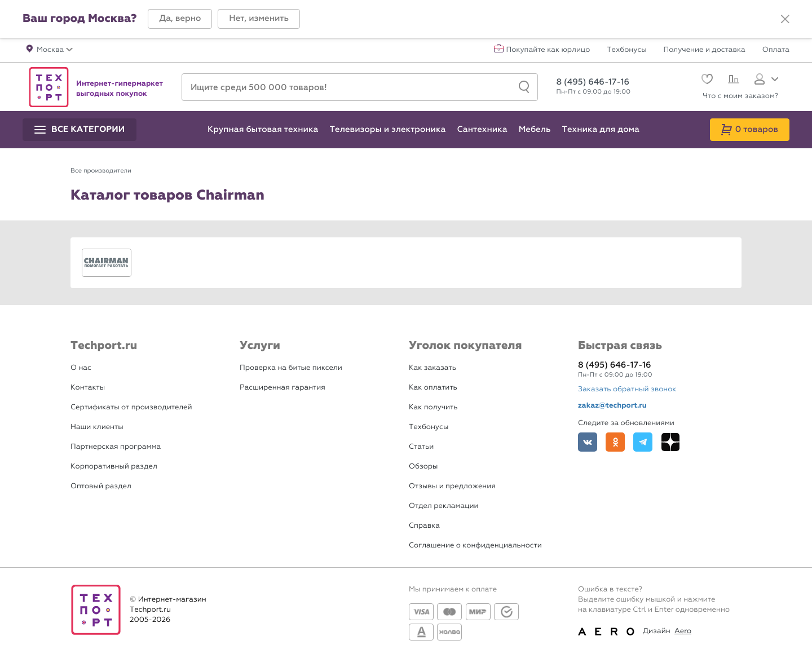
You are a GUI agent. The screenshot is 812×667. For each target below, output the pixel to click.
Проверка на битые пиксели (291, 368)
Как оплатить (433, 388)
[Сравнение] (732, 81)
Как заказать (433, 368)
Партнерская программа (116, 447)
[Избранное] (706, 80)
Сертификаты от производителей (131, 407)
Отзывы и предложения (452, 486)
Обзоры (423, 467)
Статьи (421, 447)
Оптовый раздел (101, 486)
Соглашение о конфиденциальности (475, 545)
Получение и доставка (705, 50)
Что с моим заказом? (740, 96)
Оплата (776, 50)
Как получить (433, 407)
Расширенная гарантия (283, 388)
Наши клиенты (97, 427)
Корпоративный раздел (114, 467)
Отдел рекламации (444, 506)
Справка (424, 526)
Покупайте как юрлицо (548, 50)
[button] (180, 19)
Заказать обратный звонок (627, 389)
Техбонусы (626, 50)
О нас (81, 368)
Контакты (88, 388)
